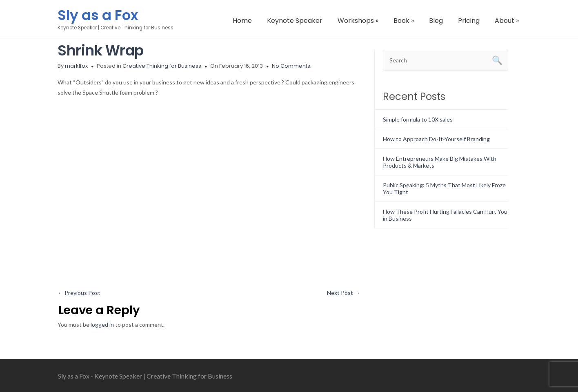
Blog (436, 21)
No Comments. (292, 66)
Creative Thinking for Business (162, 66)
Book (404, 21)
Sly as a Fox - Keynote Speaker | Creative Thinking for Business (145, 376)
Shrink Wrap (101, 50)
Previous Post (79, 293)
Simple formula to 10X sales (418, 119)
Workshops (358, 21)
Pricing (469, 21)
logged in (102, 324)
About (507, 21)
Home (242, 21)
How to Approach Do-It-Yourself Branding (436, 139)
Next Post (343, 293)
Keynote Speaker (295, 21)
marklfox (76, 66)
